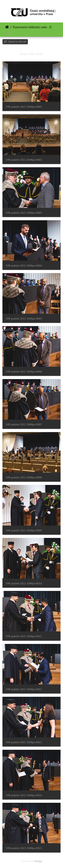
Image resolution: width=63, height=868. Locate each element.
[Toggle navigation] (54, 11)
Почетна (7, 27)
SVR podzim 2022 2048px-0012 (24, 689)
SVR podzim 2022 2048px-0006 (24, 372)
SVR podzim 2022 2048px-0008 (24, 477)
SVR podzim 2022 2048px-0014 (24, 795)
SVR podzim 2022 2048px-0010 (24, 583)
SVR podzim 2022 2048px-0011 (24, 636)
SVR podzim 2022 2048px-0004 (24, 266)
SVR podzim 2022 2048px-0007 (24, 424)
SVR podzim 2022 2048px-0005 (24, 319)
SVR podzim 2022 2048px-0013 (24, 742)
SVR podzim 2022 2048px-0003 (24, 213)
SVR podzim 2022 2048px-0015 (24, 848)
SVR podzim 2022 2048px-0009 (24, 530)
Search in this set (15, 42)
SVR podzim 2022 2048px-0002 (24, 160)
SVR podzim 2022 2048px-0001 (24, 107)
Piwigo (38, 861)
